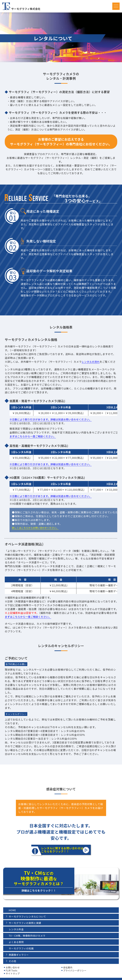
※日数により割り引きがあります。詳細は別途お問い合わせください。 (52, 419)
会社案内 (68, 963)
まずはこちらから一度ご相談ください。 (33, 436)
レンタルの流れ (91, 362)
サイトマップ (13, 969)
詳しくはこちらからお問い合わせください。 (35, 528)
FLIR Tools (12, 966)
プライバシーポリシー (75, 966)
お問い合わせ (13, 963)
